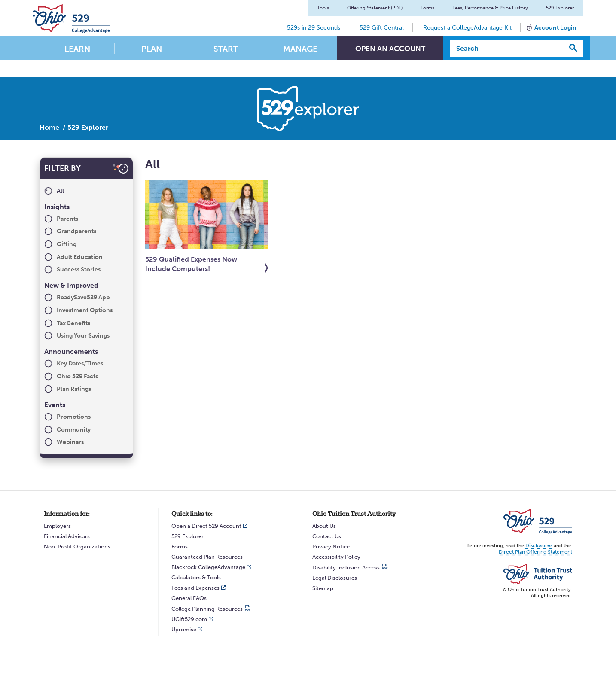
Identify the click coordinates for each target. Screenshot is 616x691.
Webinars (70, 442)
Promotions (74, 417)
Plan (152, 49)
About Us (324, 526)
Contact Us (327, 536)
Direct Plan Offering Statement (538, 551)
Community (74, 430)
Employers (57, 526)
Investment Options (85, 310)
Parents (67, 219)
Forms (427, 8)
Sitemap (323, 588)
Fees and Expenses (195, 588)
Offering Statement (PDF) (375, 8)
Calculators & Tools (196, 577)
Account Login (555, 28)
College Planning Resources (207, 609)
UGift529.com (189, 619)
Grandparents (76, 231)
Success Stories (79, 269)
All (60, 191)
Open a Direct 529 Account (206, 526)
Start (226, 49)
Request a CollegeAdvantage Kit (467, 28)
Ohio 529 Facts (77, 376)
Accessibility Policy (336, 557)
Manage (300, 49)
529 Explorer (560, 8)
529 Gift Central (382, 28)
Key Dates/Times (80, 364)
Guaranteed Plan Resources (207, 557)
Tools (323, 8)
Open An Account (390, 49)
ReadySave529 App (83, 297)
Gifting (67, 244)
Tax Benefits (73, 323)
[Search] (507, 48)
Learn (77, 49)
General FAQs (189, 598)
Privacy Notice (331, 546)
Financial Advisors (67, 536)
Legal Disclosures (335, 578)
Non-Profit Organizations (77, 546)
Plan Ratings (74, 389)
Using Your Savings (83, 336)
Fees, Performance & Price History (490, 8)
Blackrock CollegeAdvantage (208, 567)
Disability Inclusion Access (346, 568)
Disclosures (540, 545)
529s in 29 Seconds (314, 28)
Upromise (184, 629)
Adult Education (80, 257)
